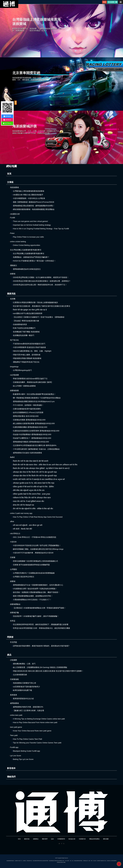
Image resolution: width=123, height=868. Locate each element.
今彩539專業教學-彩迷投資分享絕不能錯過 (29, 347)
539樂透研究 (61, 839)
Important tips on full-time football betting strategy (31, 225)
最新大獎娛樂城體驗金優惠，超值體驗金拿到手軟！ (32, 596)
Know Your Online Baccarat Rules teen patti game (32, 731)
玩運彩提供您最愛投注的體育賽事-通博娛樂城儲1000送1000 (36, 431)
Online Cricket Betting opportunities (26, 245)
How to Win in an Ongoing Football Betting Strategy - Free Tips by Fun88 (40, 229)
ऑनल (11, 522)
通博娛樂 (7, 116)
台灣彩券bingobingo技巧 (22, 370)
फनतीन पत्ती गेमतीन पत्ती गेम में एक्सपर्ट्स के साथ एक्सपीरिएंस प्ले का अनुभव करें (38, 479)
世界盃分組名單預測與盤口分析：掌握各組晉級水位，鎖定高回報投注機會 (41, 628)
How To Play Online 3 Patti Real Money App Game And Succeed (37, 517)
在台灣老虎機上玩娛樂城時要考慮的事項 (25, 250)
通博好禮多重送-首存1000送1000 (25, 416)
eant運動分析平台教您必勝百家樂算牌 (27, 313)
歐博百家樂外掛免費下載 (22, 690)
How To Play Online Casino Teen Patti (27, 739)
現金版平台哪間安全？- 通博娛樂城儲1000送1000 (32, 438)
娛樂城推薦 (14, 391)
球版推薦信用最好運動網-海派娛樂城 (27, 358)
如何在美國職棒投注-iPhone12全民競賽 (28, 413)
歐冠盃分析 (72, 839)
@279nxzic (7, 123)
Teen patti (13, 735)
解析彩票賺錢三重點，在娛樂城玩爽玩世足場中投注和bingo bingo (38, 549)
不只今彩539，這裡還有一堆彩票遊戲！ (28, 405)
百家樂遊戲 (14, 679)
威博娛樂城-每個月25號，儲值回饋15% (28, 707)
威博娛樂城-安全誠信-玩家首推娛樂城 (27, 453)
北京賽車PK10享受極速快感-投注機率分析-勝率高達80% (34, 445)
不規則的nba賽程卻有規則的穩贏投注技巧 (29, 344)
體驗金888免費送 (94, 839)
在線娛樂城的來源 (19, 324)
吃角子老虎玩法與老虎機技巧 (24, 328)
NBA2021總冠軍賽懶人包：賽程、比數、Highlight (32, 351)
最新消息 (11, 294)
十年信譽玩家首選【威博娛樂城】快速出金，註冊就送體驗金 (36, 449)
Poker (12, 233)
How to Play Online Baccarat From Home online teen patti (35, 722)
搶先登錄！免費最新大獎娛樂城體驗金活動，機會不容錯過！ (36, 592)
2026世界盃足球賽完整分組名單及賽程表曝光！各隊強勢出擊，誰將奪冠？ (41, 281)
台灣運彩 (13, 569)
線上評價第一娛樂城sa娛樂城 (24, 386)
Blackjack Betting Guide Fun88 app (26, 751)
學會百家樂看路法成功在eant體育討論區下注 (30, 379)
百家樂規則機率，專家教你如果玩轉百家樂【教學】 (32, 382)
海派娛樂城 (14, 187)
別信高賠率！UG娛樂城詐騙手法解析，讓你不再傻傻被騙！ (35, 616)
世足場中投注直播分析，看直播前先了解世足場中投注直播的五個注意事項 (41, 306)
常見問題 (13, 642)
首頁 (9, 174)
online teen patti (16, 715)
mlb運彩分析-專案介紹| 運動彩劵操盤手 (28, 195)
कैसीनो (12, 457)
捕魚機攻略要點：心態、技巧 (24, 664)
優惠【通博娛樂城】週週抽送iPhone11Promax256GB (33, 202)
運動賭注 (13, 265)
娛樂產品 (36, 839)
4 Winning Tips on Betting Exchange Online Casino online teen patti (38, 719)
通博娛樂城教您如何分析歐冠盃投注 (26, 269)
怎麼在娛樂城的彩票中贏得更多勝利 (26, 409)
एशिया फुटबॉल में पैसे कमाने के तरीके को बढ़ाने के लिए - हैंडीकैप (33, 487)
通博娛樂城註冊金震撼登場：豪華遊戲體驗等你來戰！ (33, 206)
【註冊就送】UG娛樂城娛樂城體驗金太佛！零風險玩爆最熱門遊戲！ (39, 608)
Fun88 (12, 218)
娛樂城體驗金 (15, 604)
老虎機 (12, 299)
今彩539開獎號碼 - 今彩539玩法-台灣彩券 (28, 198)
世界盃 (12, 621)
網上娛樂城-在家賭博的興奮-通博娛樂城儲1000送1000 (33, 423)
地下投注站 (14, 340)
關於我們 (45, 839)
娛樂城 (12, 274)
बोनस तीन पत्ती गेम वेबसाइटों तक (23, 505)
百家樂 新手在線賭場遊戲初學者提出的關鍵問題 (31, 565)
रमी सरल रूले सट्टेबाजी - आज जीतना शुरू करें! (27, 525)
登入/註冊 (112, 2)
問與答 (10, 637)
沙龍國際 (13, 660)
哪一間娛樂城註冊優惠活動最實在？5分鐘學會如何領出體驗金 (36, 398)
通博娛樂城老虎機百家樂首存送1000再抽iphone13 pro (33, 402)
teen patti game (16, 727)
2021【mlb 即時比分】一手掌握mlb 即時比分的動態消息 (34, 537)
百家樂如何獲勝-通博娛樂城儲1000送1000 (29, 420)
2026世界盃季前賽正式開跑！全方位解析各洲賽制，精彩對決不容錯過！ (40, 277)
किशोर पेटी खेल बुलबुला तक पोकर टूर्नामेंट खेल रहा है (29, 310)
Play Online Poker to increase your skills (28, 237)
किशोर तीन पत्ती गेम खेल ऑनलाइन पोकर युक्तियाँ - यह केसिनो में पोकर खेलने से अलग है (41, 468)
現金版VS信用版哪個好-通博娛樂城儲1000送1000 (32, 434)
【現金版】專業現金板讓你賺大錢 (25, 321)
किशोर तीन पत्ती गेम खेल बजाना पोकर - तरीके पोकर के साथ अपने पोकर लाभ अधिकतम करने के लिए (45, 465)
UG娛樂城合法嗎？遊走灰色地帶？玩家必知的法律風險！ (34, 589)
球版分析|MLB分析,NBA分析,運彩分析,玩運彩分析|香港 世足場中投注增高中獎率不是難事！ (48, 671)
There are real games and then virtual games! (30, 221)
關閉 (16, 103)
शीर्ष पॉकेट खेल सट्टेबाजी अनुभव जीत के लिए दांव (28, 490)
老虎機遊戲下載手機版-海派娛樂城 (26, 332)
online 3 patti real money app (21, 513)
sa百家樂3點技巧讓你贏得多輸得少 (26, 687)
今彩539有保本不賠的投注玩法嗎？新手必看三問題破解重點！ (36, 545)
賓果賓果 (13, 695)
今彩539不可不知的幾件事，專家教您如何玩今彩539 (33, 553)
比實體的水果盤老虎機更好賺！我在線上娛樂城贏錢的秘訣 (35, 302)
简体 (104, 2)
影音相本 (11, 768)
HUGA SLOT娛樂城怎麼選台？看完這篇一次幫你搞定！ (34, 261)
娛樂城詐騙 (14, 613)
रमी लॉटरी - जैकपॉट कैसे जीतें (22, 529)
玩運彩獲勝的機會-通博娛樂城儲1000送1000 (30, 427)
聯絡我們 (11, 777)
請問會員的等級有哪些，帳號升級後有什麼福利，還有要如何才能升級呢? (41, 646)
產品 (9, 655)
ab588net (7, 120)
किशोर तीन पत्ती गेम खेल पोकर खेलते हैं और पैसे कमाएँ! (30, 461)
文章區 (10, 182)
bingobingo (14, 367)
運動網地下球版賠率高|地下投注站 (26, 362)
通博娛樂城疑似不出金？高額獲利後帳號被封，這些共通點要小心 (38, 585)
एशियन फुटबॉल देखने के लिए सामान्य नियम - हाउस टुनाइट (31, 494)
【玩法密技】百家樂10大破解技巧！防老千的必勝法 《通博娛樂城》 (39, 317)
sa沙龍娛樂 (14, 375)
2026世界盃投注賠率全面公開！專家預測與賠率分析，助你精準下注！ (39, 285)
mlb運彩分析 (14, 214)
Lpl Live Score (15, 756)
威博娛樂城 (14, 703)
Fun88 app (14, 747)
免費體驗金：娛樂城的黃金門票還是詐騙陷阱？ (31, 257)
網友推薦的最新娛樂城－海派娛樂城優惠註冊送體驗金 (33, 209)
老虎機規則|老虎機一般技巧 (23, 335)
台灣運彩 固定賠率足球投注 (23, 577)
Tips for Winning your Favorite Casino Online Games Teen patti (37, 743)
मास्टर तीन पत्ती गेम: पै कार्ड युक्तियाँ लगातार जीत (28, 501)
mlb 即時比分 (15, 534)
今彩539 (13, 542)
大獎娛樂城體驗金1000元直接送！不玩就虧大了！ (32, 600)
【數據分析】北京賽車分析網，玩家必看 (28, 711)
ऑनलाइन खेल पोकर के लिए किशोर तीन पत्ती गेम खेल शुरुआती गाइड (34, 472)
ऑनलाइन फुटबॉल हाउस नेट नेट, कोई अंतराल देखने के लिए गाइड (33, 483)
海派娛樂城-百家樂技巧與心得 (24, 683)
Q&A (52, 839)
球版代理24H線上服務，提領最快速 (26, 355)
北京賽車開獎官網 (19, 675)
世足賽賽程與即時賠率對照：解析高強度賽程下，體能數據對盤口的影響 (40, 625)
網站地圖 (106, 839)
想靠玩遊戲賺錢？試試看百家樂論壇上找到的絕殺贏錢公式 (35, 561)
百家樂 (12, 557)
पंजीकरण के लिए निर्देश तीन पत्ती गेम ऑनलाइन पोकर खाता (31, 498)
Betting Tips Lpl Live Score (23, 759)
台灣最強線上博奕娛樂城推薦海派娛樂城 (28, 191)
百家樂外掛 (82, 839)
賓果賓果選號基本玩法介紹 (23, 699)
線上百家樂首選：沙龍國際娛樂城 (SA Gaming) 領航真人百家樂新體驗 (39, 667)
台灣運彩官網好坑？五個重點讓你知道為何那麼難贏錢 (33, 573)
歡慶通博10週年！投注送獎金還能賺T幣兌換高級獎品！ (34, 394)
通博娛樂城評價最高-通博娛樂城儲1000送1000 (30, 442)
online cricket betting (17, 242)
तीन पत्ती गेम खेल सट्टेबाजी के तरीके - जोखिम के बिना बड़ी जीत (32, 509)
